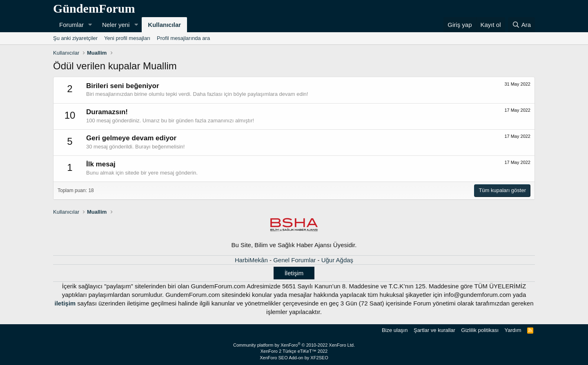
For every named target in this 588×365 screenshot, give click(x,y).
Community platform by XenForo (294, 345)
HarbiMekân (251, 260)
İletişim (294, 273)
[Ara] (521, 25)
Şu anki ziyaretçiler (75, 38)
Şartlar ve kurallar (434, 330)
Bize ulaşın (395, 330)
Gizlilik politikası (480, 330)
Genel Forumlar (294, 260)
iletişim (65, 303)
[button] (90, 25)
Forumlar (71, 25)
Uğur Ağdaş (337, 260)
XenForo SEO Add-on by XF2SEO (294, 358)
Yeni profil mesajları (127, 38)
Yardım (513, 330)
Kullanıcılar (164, 25)
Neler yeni (116, 25)
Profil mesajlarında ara (183, 38)
